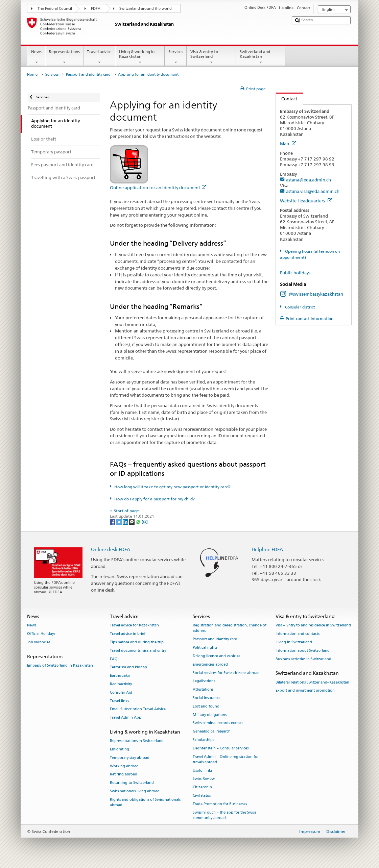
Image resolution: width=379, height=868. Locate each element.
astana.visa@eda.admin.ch (313, 191)
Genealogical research (212, 732)
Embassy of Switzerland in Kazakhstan (60, 665)
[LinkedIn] (126, 522)
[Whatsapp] (139, 522)
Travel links (119, 701)
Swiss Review (204, 779)
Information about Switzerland (303, 651)
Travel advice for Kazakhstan (134, 626)
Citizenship (202, 787)
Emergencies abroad (210, 664)
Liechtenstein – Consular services (221, 748)
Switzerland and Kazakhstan (261, 57)
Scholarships (203, 740)
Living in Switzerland (294, 642)
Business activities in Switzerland (303, 659)
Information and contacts (298, 634)
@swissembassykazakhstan (316, 294)
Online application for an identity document (158, 188)
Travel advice (99, 57)
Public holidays (295, 273)
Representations (64, 57)
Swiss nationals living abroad (135, 791)
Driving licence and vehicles (216, 656)
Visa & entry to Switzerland (211, 57)
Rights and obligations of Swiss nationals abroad (145, 802)
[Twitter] (120, 522)
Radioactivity (121, 684)
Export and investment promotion (305, 691)
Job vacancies (39, 642)
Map (288, 144)
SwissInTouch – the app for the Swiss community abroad (224, 815)
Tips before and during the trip (137, 642)
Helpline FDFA (267, 549)
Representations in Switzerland (137, 741)
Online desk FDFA (111, 549)
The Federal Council (55, 9)
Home (32, 75)
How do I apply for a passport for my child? (155, 499)
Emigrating (120, 749)
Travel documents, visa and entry (138, 651)
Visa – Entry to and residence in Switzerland (313, 626)
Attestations (203, 690)
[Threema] (132, 522)
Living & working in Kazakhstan (140, 57)
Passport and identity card (88, 75)
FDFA (96, 9)
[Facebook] (113, 522)
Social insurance (207, 698)
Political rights (205, 648)
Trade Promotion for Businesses (220, 804)
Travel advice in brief (128, 634)
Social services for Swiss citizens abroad (226, 673)
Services (176, 57)
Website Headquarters (306, 201)
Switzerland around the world (146, 9)
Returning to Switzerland (132, 783)
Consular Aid (121, 692)
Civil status (202, 796)
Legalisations (204, 681)
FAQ (114, 659)
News (36, 57)
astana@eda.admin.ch (309, 180)
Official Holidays (41, 634)
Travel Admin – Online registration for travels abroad (226, 759)
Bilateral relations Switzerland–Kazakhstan (312, 682)
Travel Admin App (126, 718)
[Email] (145, 522)
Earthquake (120, 676)
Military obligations (210, 715)
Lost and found (206, 706)
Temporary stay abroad (130, 758)
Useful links (203, 771)
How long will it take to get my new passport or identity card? (172, 487)
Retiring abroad (124, 775)
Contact (287, 99)
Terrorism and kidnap (128, 667)
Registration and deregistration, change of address (230, 628)
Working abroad (124, 766)
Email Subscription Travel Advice (138, 709)
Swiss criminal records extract (218, 723)
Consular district (300, 307)
